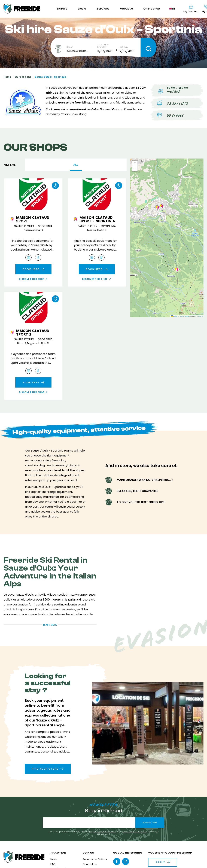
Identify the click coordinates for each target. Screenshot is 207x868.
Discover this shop (32, 279)
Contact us (90, 864)
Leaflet (174, 316)
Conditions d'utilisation (135, 832)
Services (103, 9)
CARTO (200, 316)
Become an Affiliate (95, 859)
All (76, 165)
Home (7, 77)
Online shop (152, 9)
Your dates (103, 45)
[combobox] (79, 51)
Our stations (23, 77)
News (54, 859)
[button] (157, 208)
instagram (126, 861)
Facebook (117, 861)
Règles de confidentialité (103, 832)
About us (126, 9)
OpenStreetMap (184, 316)
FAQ (53, 864)
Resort (70, 47)
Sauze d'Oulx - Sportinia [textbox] (79, 51)
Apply (163, 862)
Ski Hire (62, 9)
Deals (82, 9)
